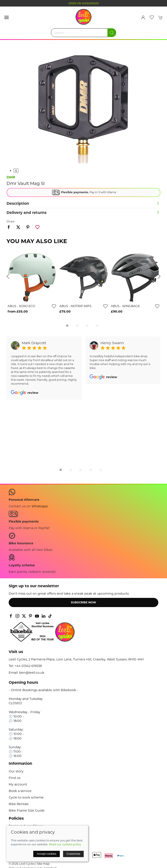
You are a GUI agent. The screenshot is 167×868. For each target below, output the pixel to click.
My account (18, 784)
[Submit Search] (112, 33)
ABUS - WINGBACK (125, 306)
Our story (16, 771)
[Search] (83, 33)
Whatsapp (40, 506)
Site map (43, 864)
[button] (7, 17)
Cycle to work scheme (26, 797)
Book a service (20, 791)
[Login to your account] (143, 17)
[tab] (67, 326)
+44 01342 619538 (28, 666)
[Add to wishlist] (54, 306)
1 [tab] (16, 171)
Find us (15, 778)
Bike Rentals (19, 804)
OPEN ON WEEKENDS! (84, 3)
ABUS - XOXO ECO (21, 306)
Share (11, 221)
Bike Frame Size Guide (27, 810)
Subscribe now (83, 602)
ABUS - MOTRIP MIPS (75, 306)
